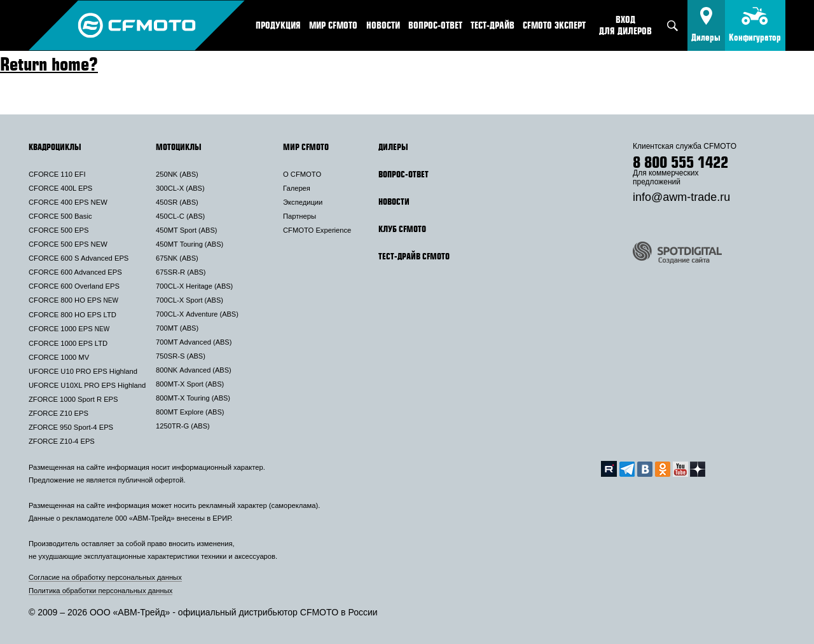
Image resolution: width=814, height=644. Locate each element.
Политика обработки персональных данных (100, 591)
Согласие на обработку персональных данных (105, 577)
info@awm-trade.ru (681, 197)
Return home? (49, 64)
